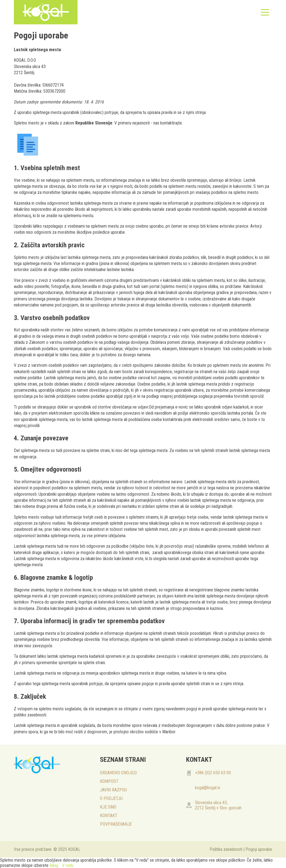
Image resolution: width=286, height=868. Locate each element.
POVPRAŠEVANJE (116, 824)
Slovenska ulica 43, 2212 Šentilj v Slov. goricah (218, 805)
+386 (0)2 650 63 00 (213, 773)
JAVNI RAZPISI (113, 790)
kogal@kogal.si (208, 788)
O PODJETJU (111, 798)
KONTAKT (109, 816)
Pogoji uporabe (259, 849)
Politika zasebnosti (226, 849)
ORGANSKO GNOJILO (118, 773)
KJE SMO (108, 807)
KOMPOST (109, 781)
